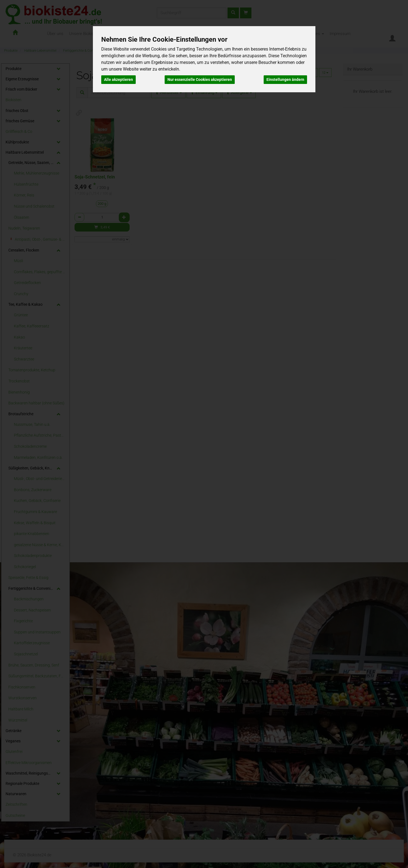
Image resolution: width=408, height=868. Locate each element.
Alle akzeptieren (118, 79)
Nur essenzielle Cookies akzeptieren (200, 79)
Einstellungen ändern (285, 79)
